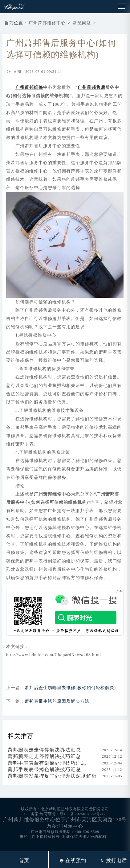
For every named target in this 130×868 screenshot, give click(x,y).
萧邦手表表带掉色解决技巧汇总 (44, 769)
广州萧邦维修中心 (47, 23)
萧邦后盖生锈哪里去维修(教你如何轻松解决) (70, 688)
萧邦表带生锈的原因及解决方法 (57, 701)
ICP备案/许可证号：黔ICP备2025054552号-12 (65, 814)
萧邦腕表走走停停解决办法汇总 (44, 750)
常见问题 (82, 23)
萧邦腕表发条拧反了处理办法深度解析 (52, 776)
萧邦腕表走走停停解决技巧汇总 (44, 756)
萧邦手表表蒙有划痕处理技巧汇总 (47, 763)
